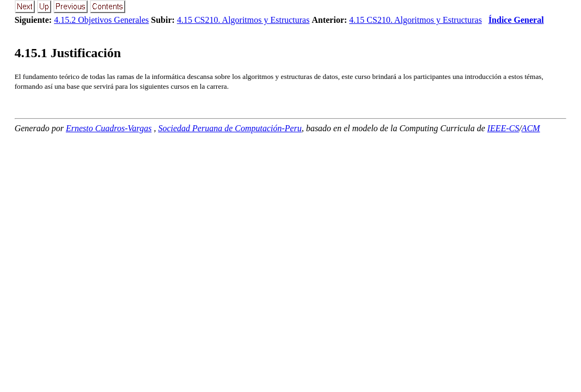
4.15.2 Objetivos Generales (101, 20)
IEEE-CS (503, 128)
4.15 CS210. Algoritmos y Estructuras (243, 20)
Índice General (516, 20)
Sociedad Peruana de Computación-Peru (230, 128)
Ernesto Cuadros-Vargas (109, 128)
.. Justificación (68, 53)
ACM (531, 128)
